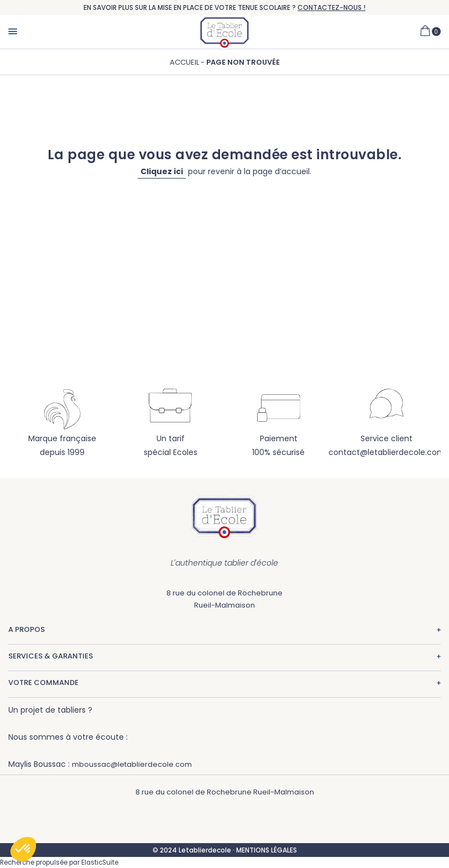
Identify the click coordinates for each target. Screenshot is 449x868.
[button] (23, 849)
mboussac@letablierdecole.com (132, 764)
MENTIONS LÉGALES (267, 850)
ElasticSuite (100, 862)
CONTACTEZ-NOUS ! (331, 7)
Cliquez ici (162, 171)
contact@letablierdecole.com (387, 452)
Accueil (185, 62)
